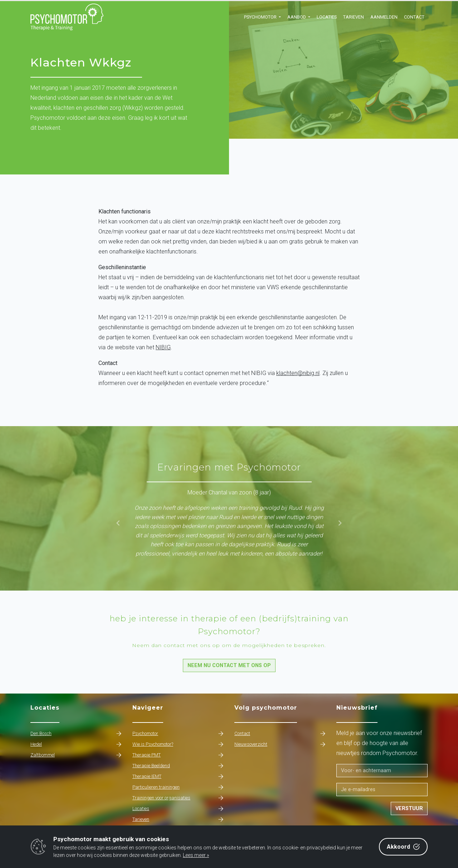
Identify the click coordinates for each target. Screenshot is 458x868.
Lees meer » (196, 855)
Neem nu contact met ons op (229, 665)
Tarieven (354, 17)
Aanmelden (384, 17)
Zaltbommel (76, 755)
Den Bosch (76, 734)
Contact (414, 17)
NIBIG (163, 347)
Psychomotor (178, 734)
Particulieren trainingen (178, 787)
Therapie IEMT (178, 776)
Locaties (327, 17)
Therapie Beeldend (178, 766)
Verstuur (409, 808)
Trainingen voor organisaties (178, 798)
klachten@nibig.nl (298, 373)
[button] (262, 17)
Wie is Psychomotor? (178, 744)
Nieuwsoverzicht (280, 744)
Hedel (76, 744)
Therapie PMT (178, 755)
